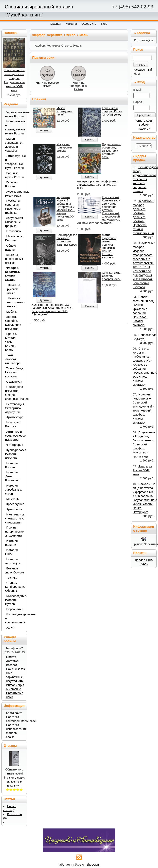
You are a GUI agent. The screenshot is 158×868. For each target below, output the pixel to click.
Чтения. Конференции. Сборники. (15, 587)
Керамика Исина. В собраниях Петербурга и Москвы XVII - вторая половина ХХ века (66, 208)
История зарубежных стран (13, 490)
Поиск (138, 49)
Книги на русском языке (47, 84)
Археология (14, 509)
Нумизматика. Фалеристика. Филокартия (15, 518)
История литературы (13, 561)
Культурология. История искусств (15, 454)
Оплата (11, 657)
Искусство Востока (13, 424)
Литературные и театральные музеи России (15, 162)
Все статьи (14, 814)
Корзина (143, 33)
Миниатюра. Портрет (14, 238)
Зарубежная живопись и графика (14, 222)
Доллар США (144, 560)
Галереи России (11, 184)
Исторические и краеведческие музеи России (15, 127)
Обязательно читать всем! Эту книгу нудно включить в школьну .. (14, 778)
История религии (12, 543)
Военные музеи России (15, 175)
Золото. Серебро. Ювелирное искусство (13, 323)
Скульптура (14, 382)
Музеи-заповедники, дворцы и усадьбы (14, 145)
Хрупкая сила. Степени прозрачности (112, 276)
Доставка (12, 661)
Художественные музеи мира (15, 194)
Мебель (12, 312)
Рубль (144, 564)
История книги (12, 552)
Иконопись (14, 231)
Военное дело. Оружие (15, 570)
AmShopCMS (91, 865)
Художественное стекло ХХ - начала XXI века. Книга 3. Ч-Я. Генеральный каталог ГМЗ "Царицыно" (52, 310)
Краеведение (15, 504)
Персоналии (15, 609)
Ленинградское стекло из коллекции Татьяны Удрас (67, 240)
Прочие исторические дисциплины (14, 532)
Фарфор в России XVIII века (142, 470)
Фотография (15, 445)
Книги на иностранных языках (79, 86)
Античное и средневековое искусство (15, 436)
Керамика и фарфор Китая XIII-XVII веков (112, 111)
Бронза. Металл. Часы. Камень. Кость (11, 342)
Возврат (12, 665)
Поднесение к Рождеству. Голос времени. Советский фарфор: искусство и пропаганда (144, 444)
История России (12, 465)
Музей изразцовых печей (64, 111)
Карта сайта (14, 713)
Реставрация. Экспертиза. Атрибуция (15, 408)
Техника (12, 578)
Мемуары (13, 499)
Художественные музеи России (15, 114)
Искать (141, 65)
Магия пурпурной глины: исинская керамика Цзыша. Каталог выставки (109, 246)
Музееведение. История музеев (15, 600)
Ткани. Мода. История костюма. (15, 372)
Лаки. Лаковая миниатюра (13, 359)
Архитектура (15, 417)
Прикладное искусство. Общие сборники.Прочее (15, 393)
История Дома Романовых (13, 476)
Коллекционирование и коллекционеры (15, 618)
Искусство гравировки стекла (64, 147)
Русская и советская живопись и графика (13, 207)
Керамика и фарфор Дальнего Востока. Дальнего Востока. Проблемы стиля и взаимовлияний (143, 217)
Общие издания (11, 248)
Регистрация (143, 121)
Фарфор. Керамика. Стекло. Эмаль (13, 274)
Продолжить (145, 115)
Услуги (11, 628)
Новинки (39, 99)
